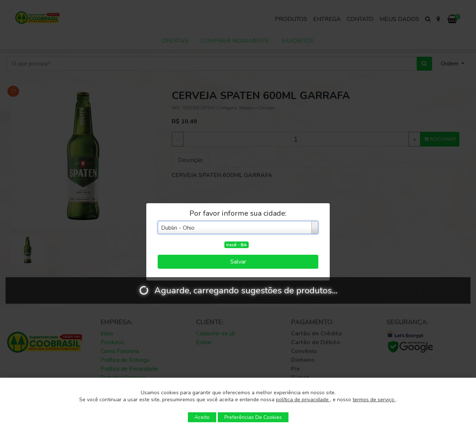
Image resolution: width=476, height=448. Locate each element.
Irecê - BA (237, 245)
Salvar (238, 262)
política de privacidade (303, 400)
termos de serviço (374, 400)
